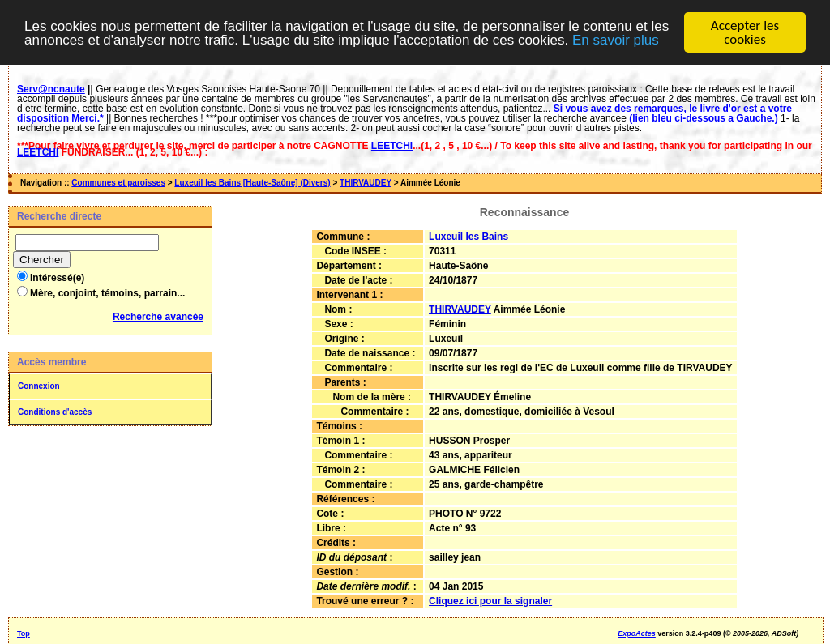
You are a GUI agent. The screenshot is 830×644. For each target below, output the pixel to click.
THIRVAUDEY (366, 183)
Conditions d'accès (55, 412)
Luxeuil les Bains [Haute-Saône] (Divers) (252, 183)
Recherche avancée (158, 317)
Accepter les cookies (745, 32)
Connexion (39, 386)
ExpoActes (637, 633)
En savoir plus (616, 39)
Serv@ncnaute (51, 89)
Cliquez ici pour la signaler (490, 601)
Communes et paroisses (118, 183)
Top (24, 633)
